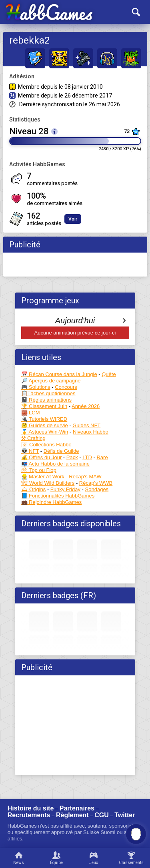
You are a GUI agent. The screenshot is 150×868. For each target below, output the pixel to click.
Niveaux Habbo (91, 432)
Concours (66, 387)
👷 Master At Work (43, 477)
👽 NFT (30, 451)
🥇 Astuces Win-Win (45, 432)
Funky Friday (65, 489)
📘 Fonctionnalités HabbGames (58, 496)
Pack (72, 457)
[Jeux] (94, 858)
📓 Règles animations (47, 400)
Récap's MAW (85, 477)
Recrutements (29, 815)
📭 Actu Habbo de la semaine (55, 464)
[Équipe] (56, 858)
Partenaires (77, 808)
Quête (109, 374)
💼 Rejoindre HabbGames (52, 502)
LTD (87, 457)
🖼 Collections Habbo (46, 445)
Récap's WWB (96, 483)
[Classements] (131, 858)
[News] (19, 858)
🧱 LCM (31, 413)
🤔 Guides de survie (45, 425)
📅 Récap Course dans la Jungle (59, 374)
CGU (102, 815)
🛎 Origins (34, 489)
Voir (73, 219)
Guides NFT (86, 425)
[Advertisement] (75, 725)
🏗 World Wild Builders (48, 483)
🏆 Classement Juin (44, 406)
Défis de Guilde (61, 451)
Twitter (125, 815)
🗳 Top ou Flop (39, 470)
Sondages (97, 489)
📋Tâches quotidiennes (48, 393)
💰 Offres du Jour (42, 457)
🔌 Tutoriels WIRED (44, 419)
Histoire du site (31, 808)
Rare (102, 457)
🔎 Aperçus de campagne (51, 381)
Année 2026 (86, 406)
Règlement (72, 815)
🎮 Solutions (36, 387)
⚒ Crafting (33, 438)
